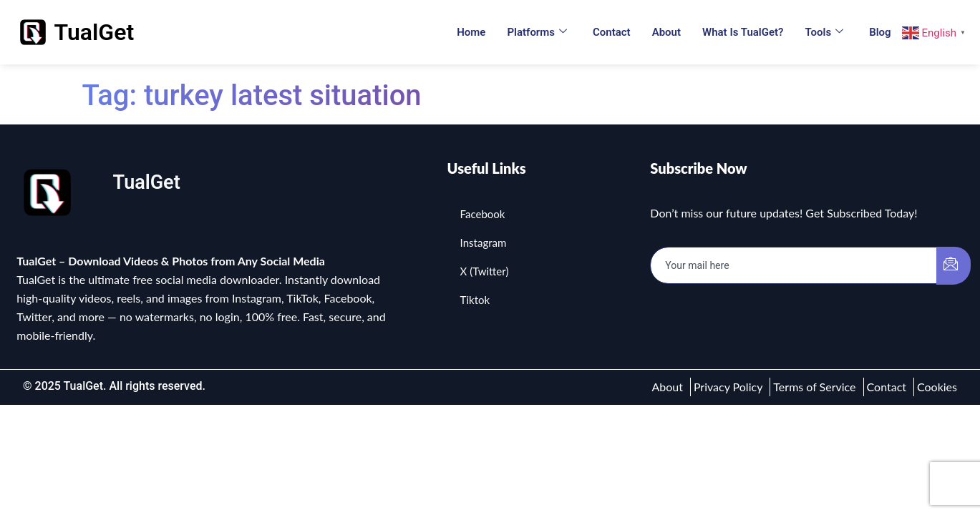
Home (471, 32)
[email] (794, 265)
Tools (824, 32)
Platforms (537, 32)
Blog (880, 32)
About (666, 32)
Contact (612, 32)
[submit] (954, 266)
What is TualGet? (743, 32)
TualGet (94, 32)
